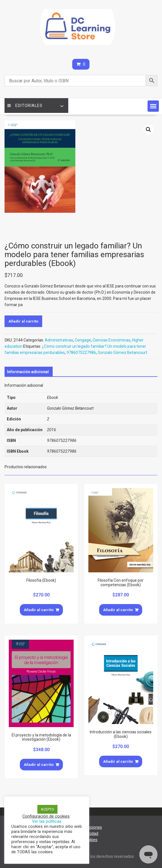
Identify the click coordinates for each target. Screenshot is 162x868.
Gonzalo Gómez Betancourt (122, 353)
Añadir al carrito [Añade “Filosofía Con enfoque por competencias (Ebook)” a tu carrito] (118, 610)
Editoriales (25, 106)
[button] (153, 106)
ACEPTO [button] (47, 809)
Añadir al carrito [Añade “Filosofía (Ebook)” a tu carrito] (39, 610)
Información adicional (28, 372)
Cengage (83, 340)
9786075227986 (81, 353)
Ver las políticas (47, 821)
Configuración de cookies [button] (46, 816)
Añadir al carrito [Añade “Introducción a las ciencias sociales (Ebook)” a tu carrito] (118, 761)
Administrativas (59, 340)
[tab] (28, 372)
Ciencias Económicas (111, 340)
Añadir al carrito (23, 321)
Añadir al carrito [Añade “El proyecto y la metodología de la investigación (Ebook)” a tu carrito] (39, 765)
